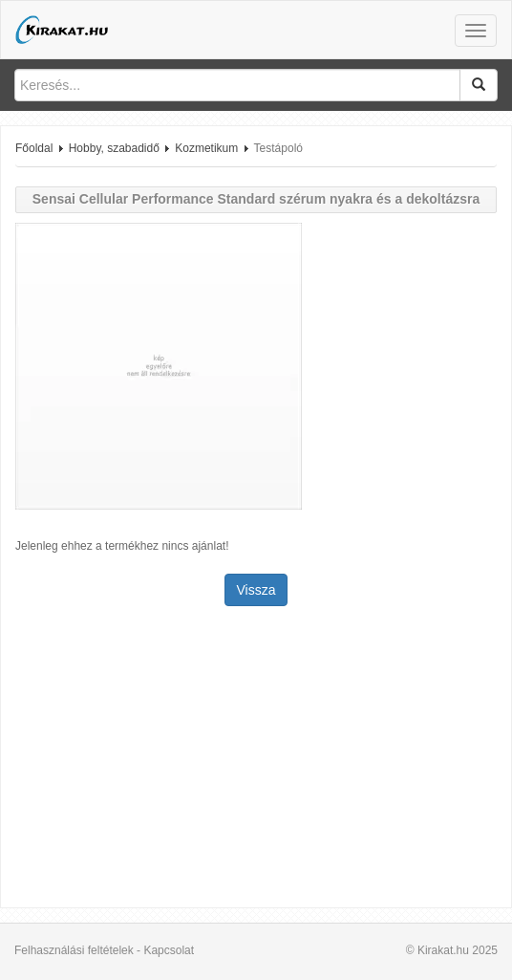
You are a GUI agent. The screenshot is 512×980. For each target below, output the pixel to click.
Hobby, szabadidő (114, 148)
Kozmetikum (206, 148)
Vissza (256, 590)
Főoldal (34, 148)
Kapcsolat (169, 950)
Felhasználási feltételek (74, 950)
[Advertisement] (256, 759)
